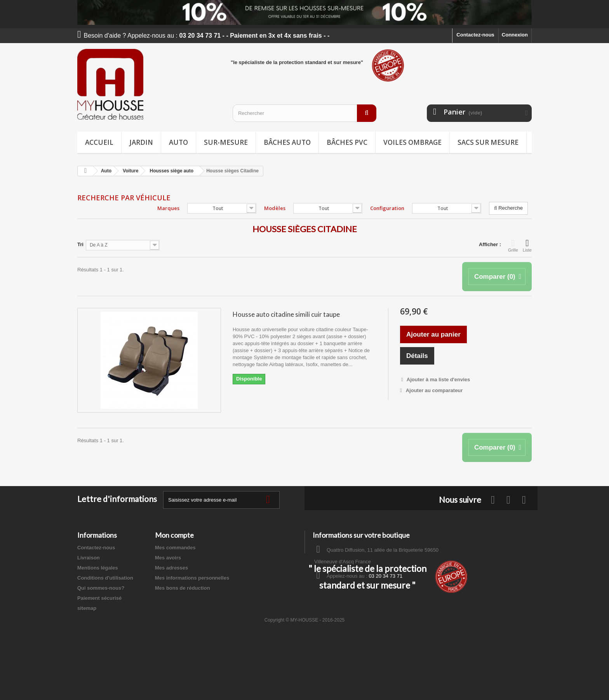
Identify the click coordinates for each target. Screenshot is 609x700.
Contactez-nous (475, 35)
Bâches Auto (287, 142)
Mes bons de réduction (183, 588)
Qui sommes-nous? (101, 588)
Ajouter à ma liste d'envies (438, 380)
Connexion (515, 35)
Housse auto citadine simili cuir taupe (286, 314)
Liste (527, 245)
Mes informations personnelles (192, 578)
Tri (80, 244)
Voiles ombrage (412, 142)
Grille (513, 245)
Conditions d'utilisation (105, 578)
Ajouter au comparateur (434, 390)
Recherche (508, 208)
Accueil (99, 142)
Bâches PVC (347, 142)
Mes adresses (171, 568)
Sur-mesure (226, 142)
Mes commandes (175, 548)
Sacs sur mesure (488, 142)
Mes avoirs (168, 558)
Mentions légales (98, 568)
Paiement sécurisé (99, 598)
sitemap (87, 608)
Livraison (89, 558)
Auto (178, 142)
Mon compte (174, 535)
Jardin (141, 142)
